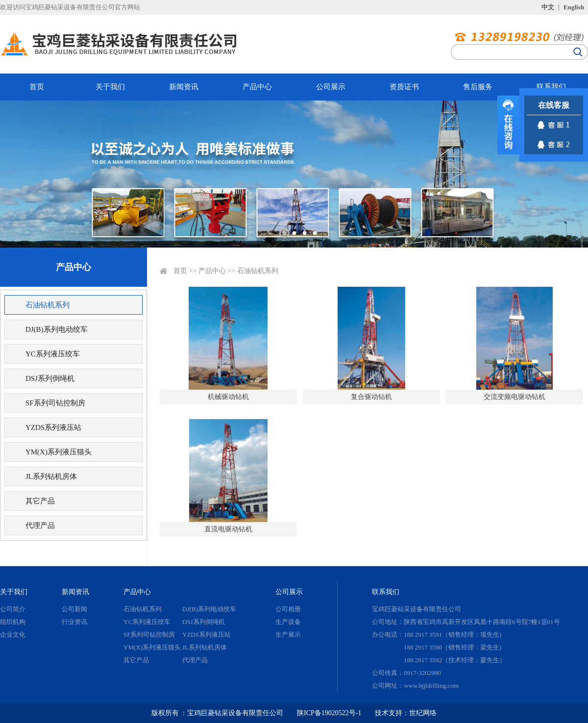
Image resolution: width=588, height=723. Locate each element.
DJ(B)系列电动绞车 (57, 329)
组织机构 (13, 622)
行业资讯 (74, 622)
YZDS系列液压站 (53, 427)
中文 (548, 7)
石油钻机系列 (48, 305)
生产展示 (288, 635)
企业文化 (13, 635)
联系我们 (551, 87)
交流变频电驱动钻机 (514, 397)
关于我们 (110, 87)
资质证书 (404, 87)
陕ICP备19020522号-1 (329, 713)
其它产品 (40, 501)
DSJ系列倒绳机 (50, 378)
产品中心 (257, 87)
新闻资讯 (184, 87)
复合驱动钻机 (371, 397)
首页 (37, 87)
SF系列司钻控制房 (55, 403)
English (574, 7)
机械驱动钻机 (228, 397)
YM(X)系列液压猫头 (59, 452)
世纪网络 (423, 713)
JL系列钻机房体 (51, 476)
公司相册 (288, 609)
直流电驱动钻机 (228, 529)
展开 (508, 125)
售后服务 (478, 87)
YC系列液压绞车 (53, 354)
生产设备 (288, 622)
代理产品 (40, 525)
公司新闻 (74, 609)
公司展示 (331, 87)
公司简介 (13, 609)
